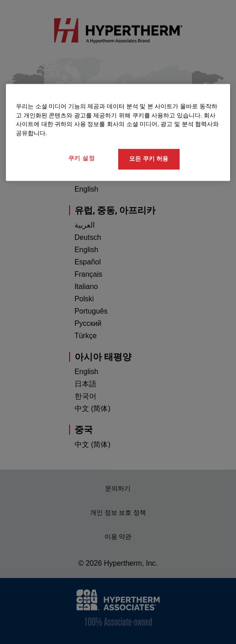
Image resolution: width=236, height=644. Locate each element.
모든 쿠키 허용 (148, 159)
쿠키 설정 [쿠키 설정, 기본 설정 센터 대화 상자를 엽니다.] (82, 159)
